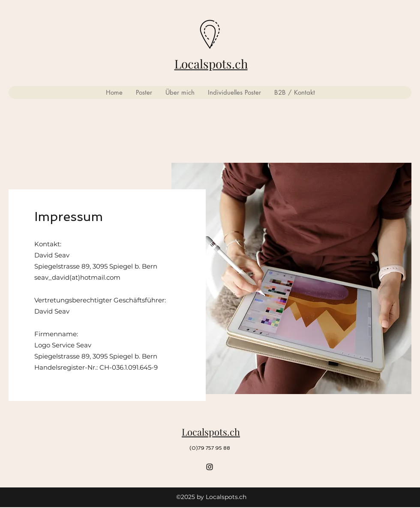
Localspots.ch (211, 64)
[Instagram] (210, 467)
